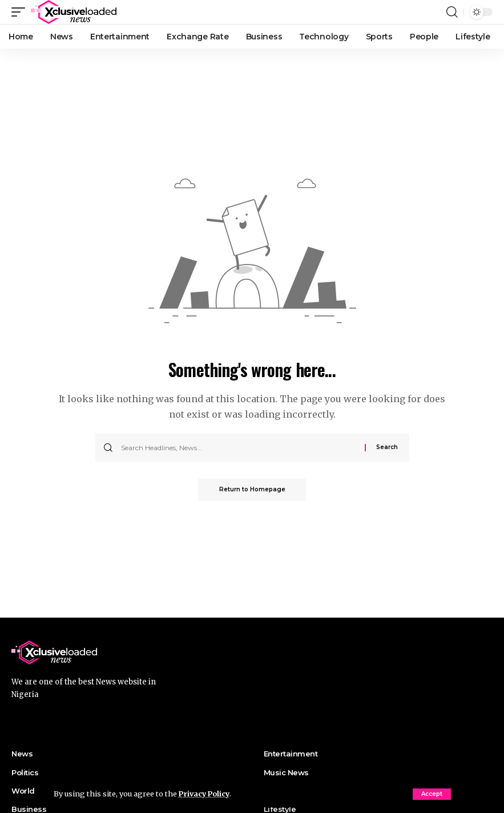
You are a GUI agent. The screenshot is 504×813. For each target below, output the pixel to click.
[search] (452, 12)
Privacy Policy (205, 794)
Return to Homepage (252, 490)
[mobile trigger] (21, 12)
